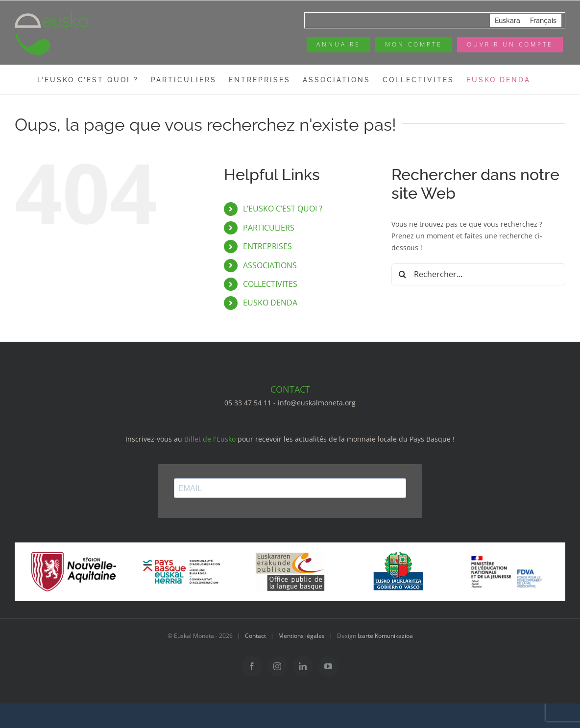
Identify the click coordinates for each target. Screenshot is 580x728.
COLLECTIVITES (270, 284)
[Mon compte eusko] (414, 45)
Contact (255, 636)
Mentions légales (302, 636)
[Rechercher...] (478, 274)
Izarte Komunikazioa (385, 636)
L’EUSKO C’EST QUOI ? (283, 209)
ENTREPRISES (267, 246)
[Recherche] (402, 274)
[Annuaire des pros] (338, 45)
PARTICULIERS (269, 228)
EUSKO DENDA (270, 303)
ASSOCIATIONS (270, 265)
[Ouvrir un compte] (510, 45)
